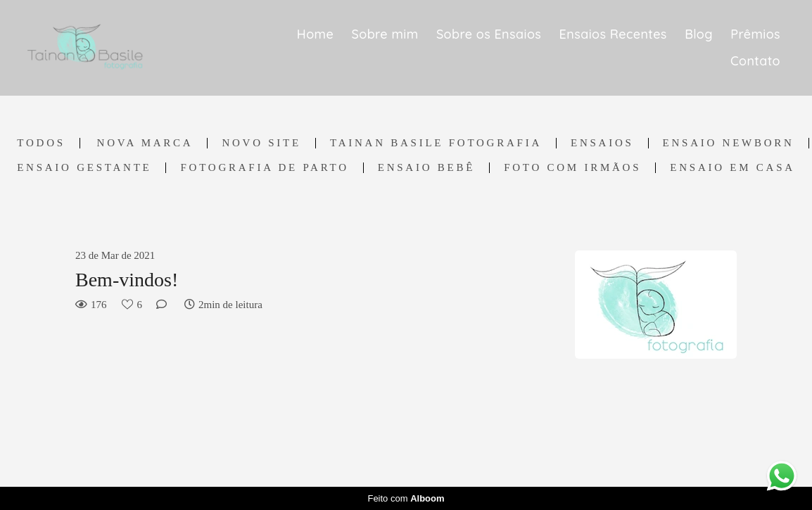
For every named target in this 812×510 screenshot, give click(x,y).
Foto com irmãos (572, 168)
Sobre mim (385, 34)
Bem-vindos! (127, 280)
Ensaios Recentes (613, 34)
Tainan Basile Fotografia (436, 143)
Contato (755, 61)
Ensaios (602, 143)
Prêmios (755, 34)
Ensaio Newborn (729, 143)
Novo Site (261, 143)
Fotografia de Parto (264, 168)
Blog (699, 34)
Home (315, 34)
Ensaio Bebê (426, 168)
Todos (41, 143)
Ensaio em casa (732, 168)
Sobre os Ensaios (489, 34)
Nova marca (145, 143)
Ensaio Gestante (84, 168)
